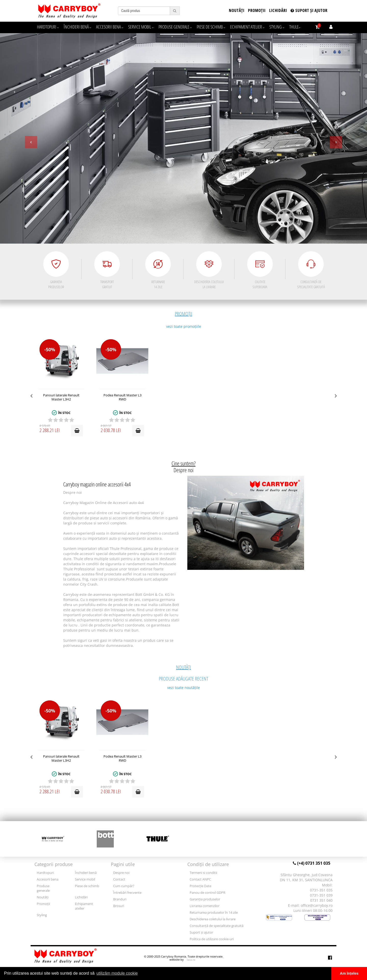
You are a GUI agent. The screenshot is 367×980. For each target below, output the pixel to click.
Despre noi (121, 873)
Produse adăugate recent (183, 673)
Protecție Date (200, 886)
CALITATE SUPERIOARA (260, 270)
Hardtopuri (48, 27)
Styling (277, 27)
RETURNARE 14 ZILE (158, 270)
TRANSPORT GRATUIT (107, 270)
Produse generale (175, 27)
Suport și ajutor (309, 10)
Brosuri (119, 906)
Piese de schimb (211, 27)
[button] (28, 138)
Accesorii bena (110, 27)
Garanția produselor (205, 899)
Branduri (120, 899)
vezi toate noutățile (183, 688)
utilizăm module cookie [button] (117, 973)
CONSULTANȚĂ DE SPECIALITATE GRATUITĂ (311, 270)
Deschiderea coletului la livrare (213, 919)
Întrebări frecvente (127, 893)
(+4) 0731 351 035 (312, 863)
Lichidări (278, 10)
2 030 (115, 429)
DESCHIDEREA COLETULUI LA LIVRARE (209, 270)
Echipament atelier (247, 27)
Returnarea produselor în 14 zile (214, 913)
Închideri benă (77, 27)
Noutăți (237, 10)
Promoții (257, 10)
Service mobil (141, 27)
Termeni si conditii (203, 873)
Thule (295, 27)
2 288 (54, 429)
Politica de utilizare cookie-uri (212, 939)
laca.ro (191, 960)
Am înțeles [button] (349, 973)
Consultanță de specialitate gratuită (217, 926)
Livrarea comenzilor (205, 906)
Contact (119, 879)
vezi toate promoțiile (184, 326)
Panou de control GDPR (207, 893)
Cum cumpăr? (124, 886)
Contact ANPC (200, 879)
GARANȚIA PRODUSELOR (56, 270)
